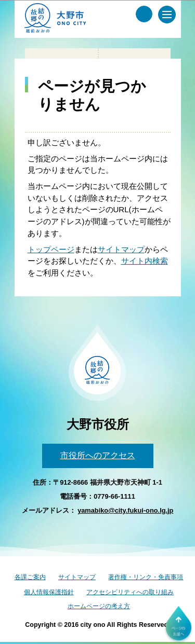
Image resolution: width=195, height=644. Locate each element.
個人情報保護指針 (49, 592)
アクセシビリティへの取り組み (130, 592)
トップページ (51, 249)
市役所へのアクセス (98, 455)
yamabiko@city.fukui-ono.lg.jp (125, 510)
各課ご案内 (30, 577)
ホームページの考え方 (99, 606)
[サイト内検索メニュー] (144, 14)
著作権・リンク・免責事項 (146, 577)
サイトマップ (121, 249)
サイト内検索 (145, 261)
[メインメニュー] (167, 15)
